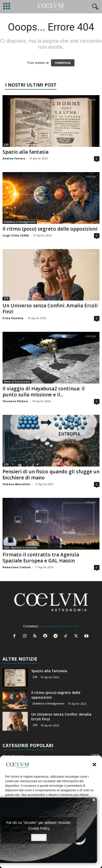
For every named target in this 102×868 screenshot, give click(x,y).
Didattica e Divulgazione (20, 222)
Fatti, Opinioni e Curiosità (20, 548)
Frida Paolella (13, 318)
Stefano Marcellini (17, 484)
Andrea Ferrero (14, 158)
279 (6, 145)
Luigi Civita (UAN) (16, 235)
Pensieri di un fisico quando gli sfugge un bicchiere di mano (51, 475)
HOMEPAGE (63, 63)
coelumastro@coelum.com (59, 626)
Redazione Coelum (17, 567)
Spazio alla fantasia (25, 152)
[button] (94, 765)
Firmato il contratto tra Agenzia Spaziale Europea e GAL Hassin (41, 558)
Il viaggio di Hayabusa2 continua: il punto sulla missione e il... (44, 392)
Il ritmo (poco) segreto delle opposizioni (50, 229)
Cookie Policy (39, 828)
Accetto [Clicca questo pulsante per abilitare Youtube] (39, 837)
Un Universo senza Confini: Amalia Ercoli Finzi (50, 309)
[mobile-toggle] (7, 7)
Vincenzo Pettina (15, 401)
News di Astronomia (17, 382)
